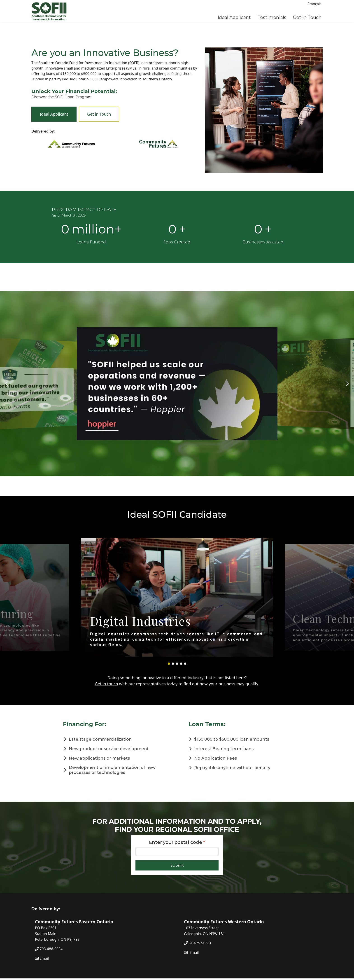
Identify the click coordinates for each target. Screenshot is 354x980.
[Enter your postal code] (177, 852)
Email (42, 958)
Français (314, 4)
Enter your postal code (177, 842)
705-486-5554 (49, 949)
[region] (177, 384)
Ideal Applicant (234, 17)
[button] (7, 384)
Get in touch (106, 684)
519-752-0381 (198, 943)
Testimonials (272, 17)
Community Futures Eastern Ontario (74, 922)
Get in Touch (307, 17)
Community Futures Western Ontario (224, 922)
